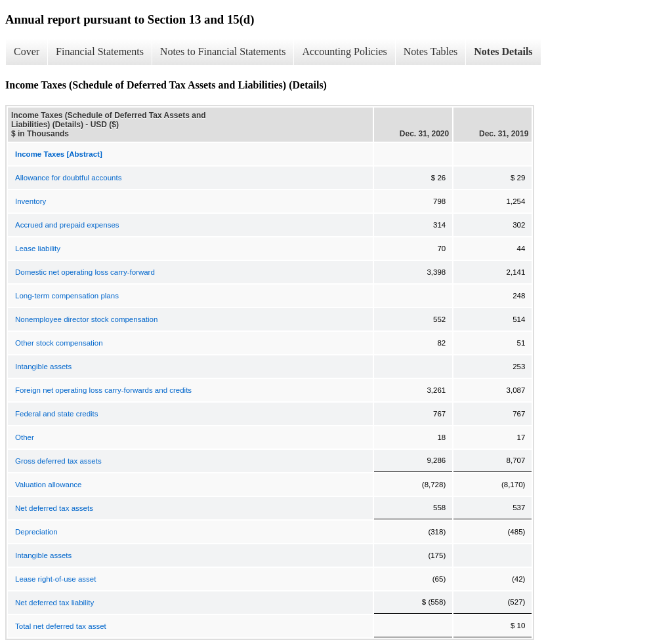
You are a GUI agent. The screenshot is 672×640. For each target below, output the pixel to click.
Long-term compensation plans (67, 296)
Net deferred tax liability (54, 603)
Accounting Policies (344, 51)
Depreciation (36, 532)
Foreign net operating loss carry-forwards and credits (103, 390)
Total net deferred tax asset (61, 626)
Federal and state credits (57, 414)
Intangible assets (43, 367)
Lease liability (38, 249)
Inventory (31, 201)
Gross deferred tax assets (58, 461)
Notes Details (503, 51)
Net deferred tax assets (54, 508)
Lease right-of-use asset (55, 579)
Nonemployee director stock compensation (86, 319)
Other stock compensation (59, 343)
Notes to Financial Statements (223, 51)
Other (25, 437)
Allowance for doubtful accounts (68, 178)
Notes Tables (431, 51)
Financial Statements (100, 51)
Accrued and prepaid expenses (67, 225)
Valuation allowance (48, 485)
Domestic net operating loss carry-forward (85, 272)
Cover (27, 51)
